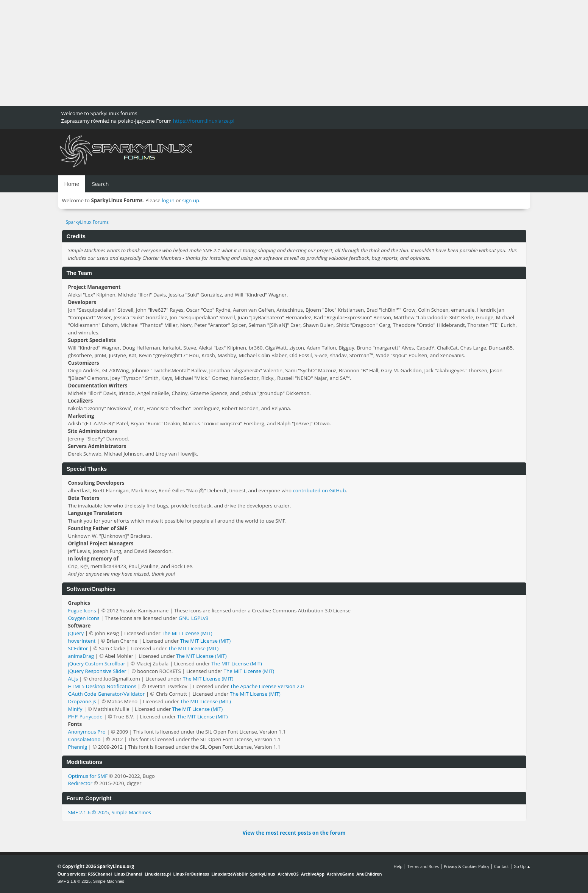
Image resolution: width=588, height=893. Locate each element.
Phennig (78, 747)
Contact (501, 866)
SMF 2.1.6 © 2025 (89, 812)
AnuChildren (369, 874)
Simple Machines (131, 812)
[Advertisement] (227, 53)
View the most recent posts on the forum (294, 833)
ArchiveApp (313, 874)
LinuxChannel (128, 874)
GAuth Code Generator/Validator (107, 694)
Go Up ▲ (522, 866)
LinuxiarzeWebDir (229, 874)
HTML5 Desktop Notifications (102, 686)
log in (168, 200)
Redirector (80, 783)
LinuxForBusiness (191, 874)
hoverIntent (82, 641)
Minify (75, 709)
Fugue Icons (82, 610)
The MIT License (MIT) (187, 633)
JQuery (76, 633)
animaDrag (81, 656)
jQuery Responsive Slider (97, 671)
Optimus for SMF (88, 776)
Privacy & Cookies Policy (466, 866)
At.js (73, 679)
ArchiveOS (288, 874)
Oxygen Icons (84, 618)
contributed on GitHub (319, 490)
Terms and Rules (423, 866)
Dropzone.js (82, 701)
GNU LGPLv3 (194, 618)
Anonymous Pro (87, 732)
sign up (191, 200)
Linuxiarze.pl (158, 874)
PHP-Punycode (85, 717)
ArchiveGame (340, 874)
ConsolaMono (84, 739)
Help (398, 866)
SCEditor (78, 648)
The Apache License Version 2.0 (267, 686)
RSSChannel (100, 874)
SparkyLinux (263, 874)
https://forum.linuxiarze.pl (204, 121)
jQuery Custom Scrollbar (97, 664)
